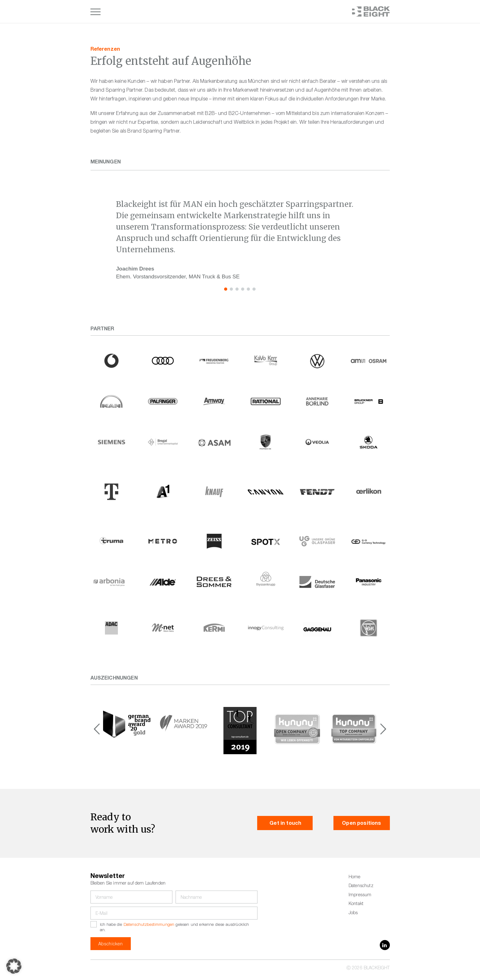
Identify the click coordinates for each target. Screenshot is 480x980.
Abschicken (111, 944)
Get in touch (285, 824)
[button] (226, 289)
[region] (240, 240)
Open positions (361, 824)
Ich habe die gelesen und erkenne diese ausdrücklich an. (175, 928)
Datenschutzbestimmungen (149, 925)
